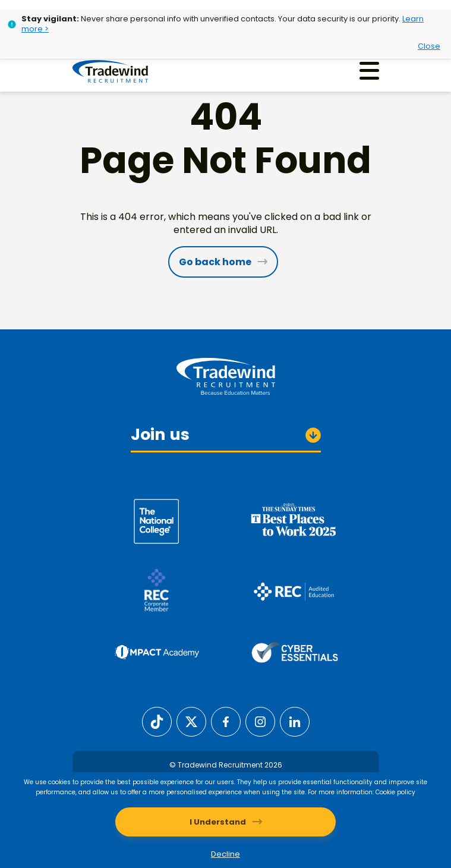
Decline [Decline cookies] (225, 854)
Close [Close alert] (429, 46)
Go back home (215, 262)
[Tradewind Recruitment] (110, 71)
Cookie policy (395, 792)
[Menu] (369, 70)
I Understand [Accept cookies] (218, 822)
